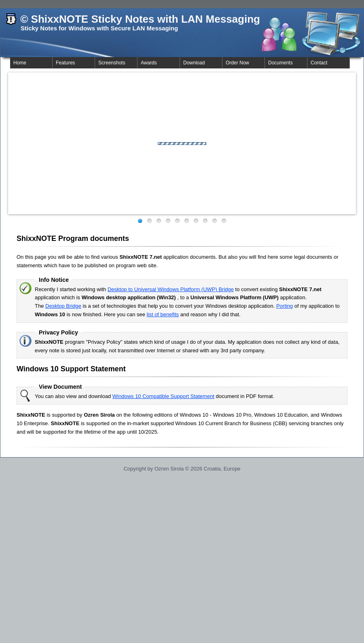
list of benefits (163, 314)
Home (20, 63)
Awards (149, 63)
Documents (280, 63)
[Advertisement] (182, 500)
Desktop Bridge (63, 306)
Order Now (237, 63)
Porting (285, 306)
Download (194, 63)
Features (65, 63)
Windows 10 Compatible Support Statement (163, 396)
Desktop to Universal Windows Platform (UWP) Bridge (171, 289)
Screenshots (112, 63)
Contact (319, 63)
